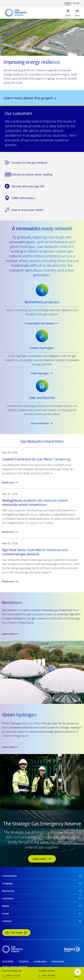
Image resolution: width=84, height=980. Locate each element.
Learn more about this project (30, 98)
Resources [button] (8, 891)
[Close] (78, 973)
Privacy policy (58, 961)
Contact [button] (7, 921)
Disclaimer (24, 961)
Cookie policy (40, 961)
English (68, 3)
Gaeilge (76, 3)
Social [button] (5, 913)
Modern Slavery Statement (15, 966)
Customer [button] (8, 898)
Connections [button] (9, 876)
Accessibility (8, 961)
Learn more (10, 634)
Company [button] (8, 883)
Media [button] (6, 906)
